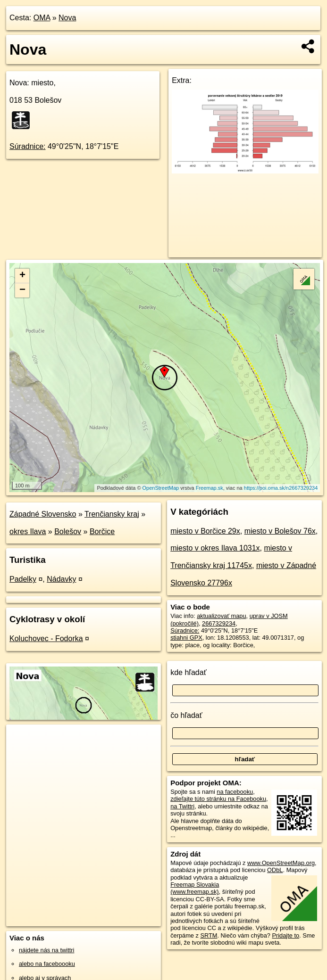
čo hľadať (186, 715)
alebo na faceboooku (47, 964)
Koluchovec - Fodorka (46, 638)
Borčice (102, 531)
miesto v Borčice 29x (205, 531)
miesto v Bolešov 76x (280, 531)
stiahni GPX (186, 638)
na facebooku (235, 792)
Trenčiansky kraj (112, 514)
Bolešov (68, 531)
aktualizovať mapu (221, 616)
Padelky (23, 579)
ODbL (275, 870)
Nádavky (61, 579)
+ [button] (22, 276)
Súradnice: (28, 146)
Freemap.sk (210, 488)
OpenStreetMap (161, 488)
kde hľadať (189, 672)
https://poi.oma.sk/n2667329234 (281, 488)
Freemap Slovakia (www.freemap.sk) (195, 888)
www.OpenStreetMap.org (281, 863)
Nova (67, 18)
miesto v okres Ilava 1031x (215, 548)
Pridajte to (285, 935)
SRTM (209, 935)
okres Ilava (28, 531)
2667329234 (219, 623)
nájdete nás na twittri (46, 950)
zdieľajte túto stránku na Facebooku (218, 799)
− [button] (22, 290)
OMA (42, 18)
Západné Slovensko (43, 514)
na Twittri (182, 806)
